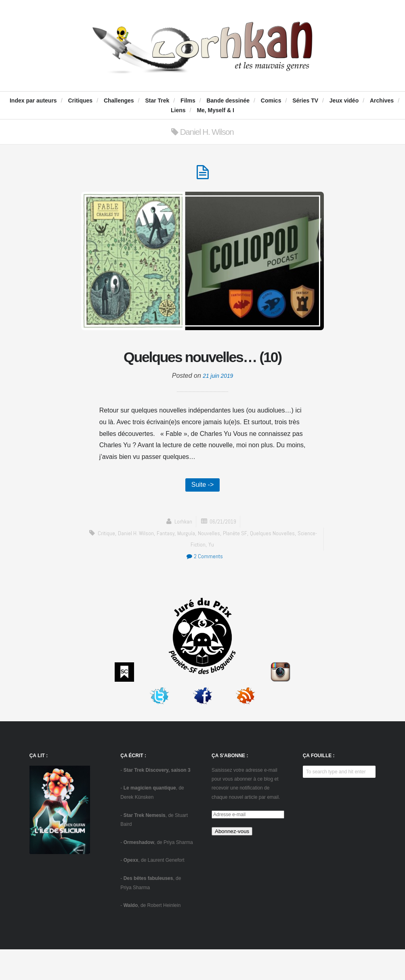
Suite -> (203, 514)
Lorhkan (182, 552)
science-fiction (198, 575)
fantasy (176, 564)
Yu (222, 575)
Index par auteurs (33, 101)
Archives (382, 101)
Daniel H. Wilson (144, 564)
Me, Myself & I (215, 110)
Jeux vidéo (344, 101)
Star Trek (157, 101)
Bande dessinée (228, 101)
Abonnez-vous (232, 862)
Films (188, 101)
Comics (271, 101)
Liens (178, 110)
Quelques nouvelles (286, 564)
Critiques (80, 101)
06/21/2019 (224, 552)
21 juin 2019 (218, 405)
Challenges (119, 101)
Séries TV (305, 101)
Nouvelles (222, 564)
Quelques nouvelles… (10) (202, 371)
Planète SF (249, 564)
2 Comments (205, 587)
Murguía (198, 564)
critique (113, 564)
